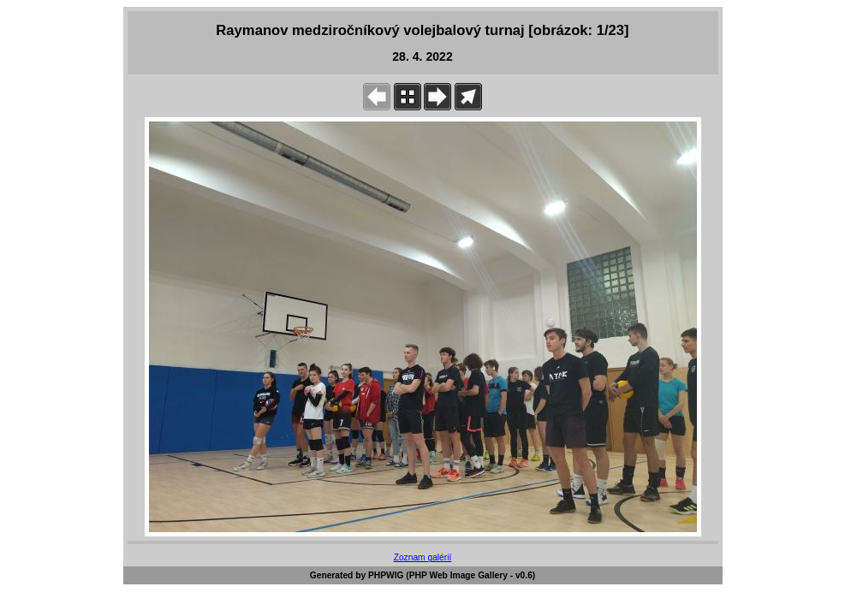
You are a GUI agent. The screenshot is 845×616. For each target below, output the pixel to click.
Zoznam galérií (423, 557)
